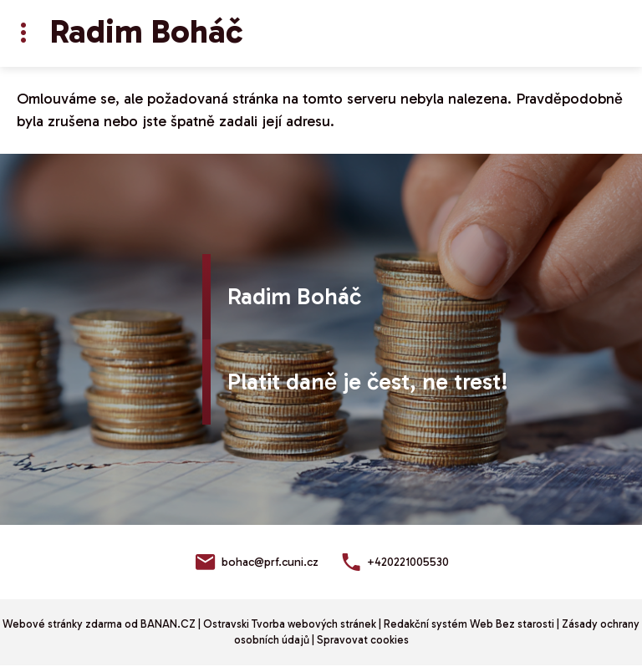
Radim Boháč (146, 31)
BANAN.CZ (168, 624)
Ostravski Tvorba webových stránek (290, 624)
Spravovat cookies (363, 640)
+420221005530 (408, 562)
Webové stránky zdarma (62, 624)
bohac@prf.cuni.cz (270, 562)
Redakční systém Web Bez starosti (469, 624)
